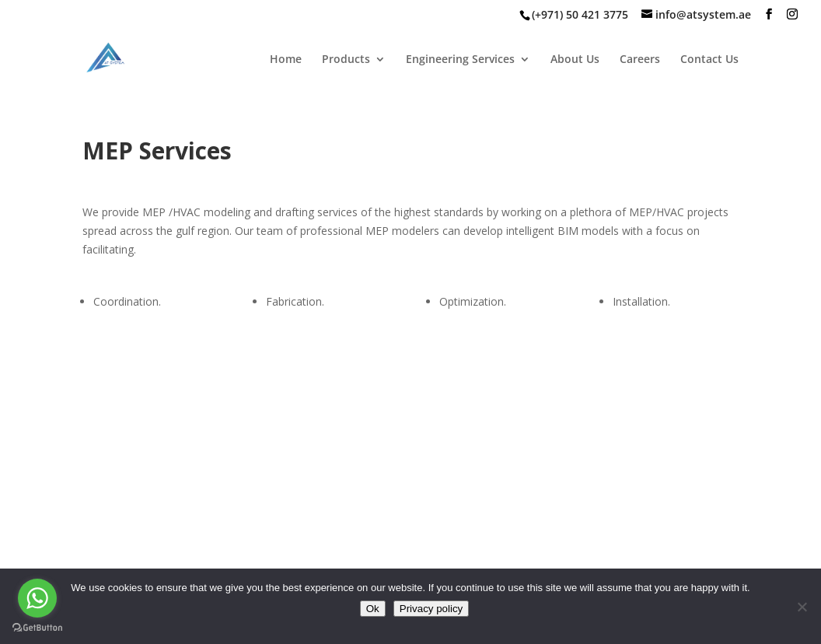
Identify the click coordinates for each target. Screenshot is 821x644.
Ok (373, 609)
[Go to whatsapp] (37, 598)
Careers (640, 60)
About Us (575, 60)
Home (286, 60)
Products (346, 60)
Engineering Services (460, 60)
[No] (802, 607)
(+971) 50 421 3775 (580, 14)
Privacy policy (431, 609)
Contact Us (709, 60)
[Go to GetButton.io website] (37, 628)
